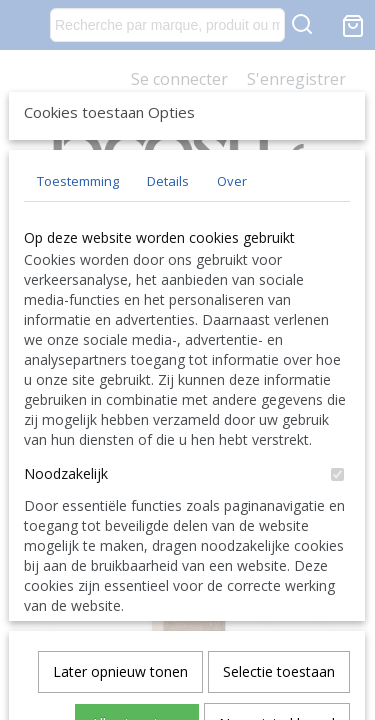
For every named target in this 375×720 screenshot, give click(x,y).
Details (168, 329)
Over (232, 329)
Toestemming (78, 329)
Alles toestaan (137, 645)
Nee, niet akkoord (277, 645)
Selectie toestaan (279, 593)
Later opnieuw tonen (120, 593)
